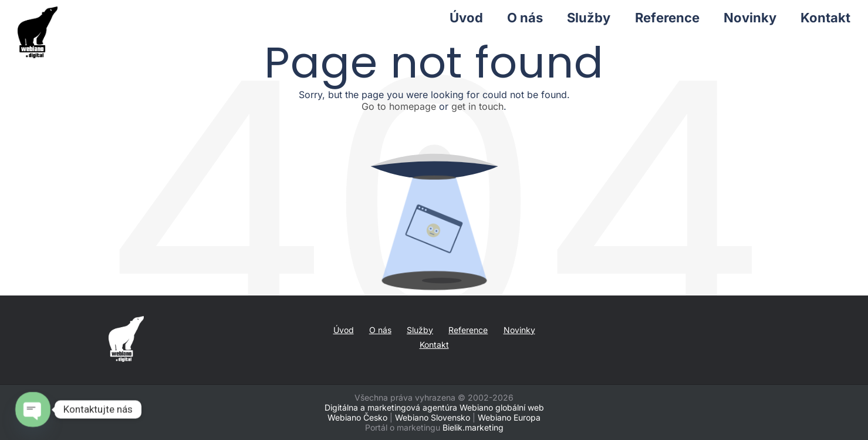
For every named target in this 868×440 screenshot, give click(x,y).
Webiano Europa (509, 417)
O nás (380, 330)
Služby (420, 330)
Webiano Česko (357, 417)
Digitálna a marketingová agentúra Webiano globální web (434, 407)
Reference (468, 330)
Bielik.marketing (473, 427)
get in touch (477, 106)
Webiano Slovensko (433, 417)
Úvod (344, 330)
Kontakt (434, 345)
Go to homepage (399, 106)
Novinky (519, 330)
